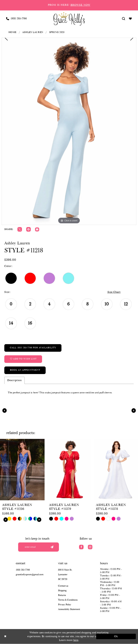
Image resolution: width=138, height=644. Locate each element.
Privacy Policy (65, 605)
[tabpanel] (69, 131)
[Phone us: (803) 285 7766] (17, 19)
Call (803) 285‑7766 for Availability (33, 348)
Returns (62, 595)
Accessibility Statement (69, 610)
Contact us (63, 586)
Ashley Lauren (33, 32)
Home (12, 32)
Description (14, 380)
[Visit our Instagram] (90, 547)
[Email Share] (37, 230)
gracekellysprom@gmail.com (30, 575)
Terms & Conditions (68, 600)
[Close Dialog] (22, 637)
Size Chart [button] (114, 292)
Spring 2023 (57, 32)
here (76, 640)
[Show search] (124, 19)
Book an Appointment (25, 370)
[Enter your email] (40, 547)
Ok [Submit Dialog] (116, 637)
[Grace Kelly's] (69, 19)
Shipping (62, 591)
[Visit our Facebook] (81, 547)
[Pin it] (28, 229)
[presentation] (22, 470)
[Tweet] (20, 229)
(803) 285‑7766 (23, 570)
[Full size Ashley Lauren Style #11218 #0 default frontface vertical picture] (69, 131)
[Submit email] (52, 547)
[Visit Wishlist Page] (130, 19)
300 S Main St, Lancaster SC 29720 (65, 575)
